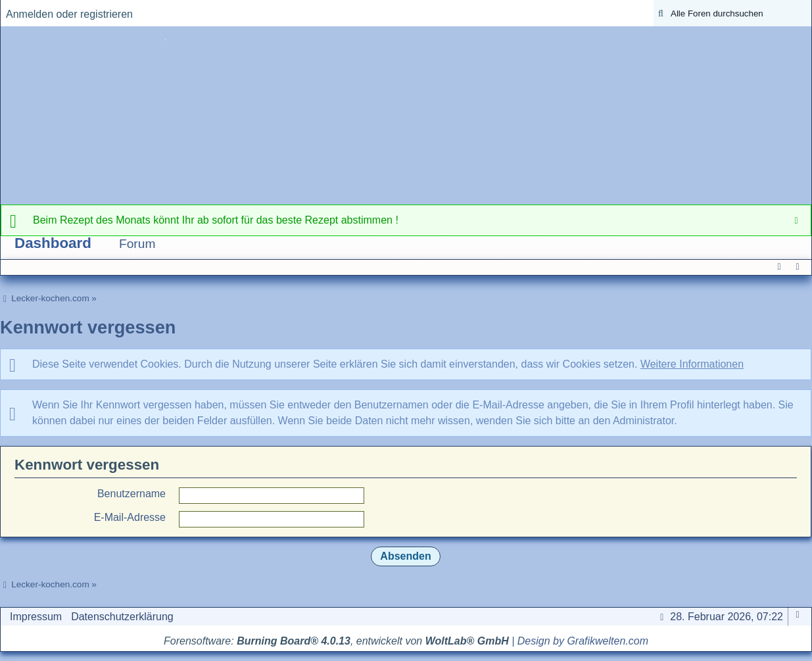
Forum (137, 244)
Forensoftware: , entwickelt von (336, 641)
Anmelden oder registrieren (69, 14)
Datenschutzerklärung (122, 617)
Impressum (36, 617)
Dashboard (53, 243)
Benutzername (131, 494)
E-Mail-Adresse (130, 517)
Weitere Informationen (692, 364)
